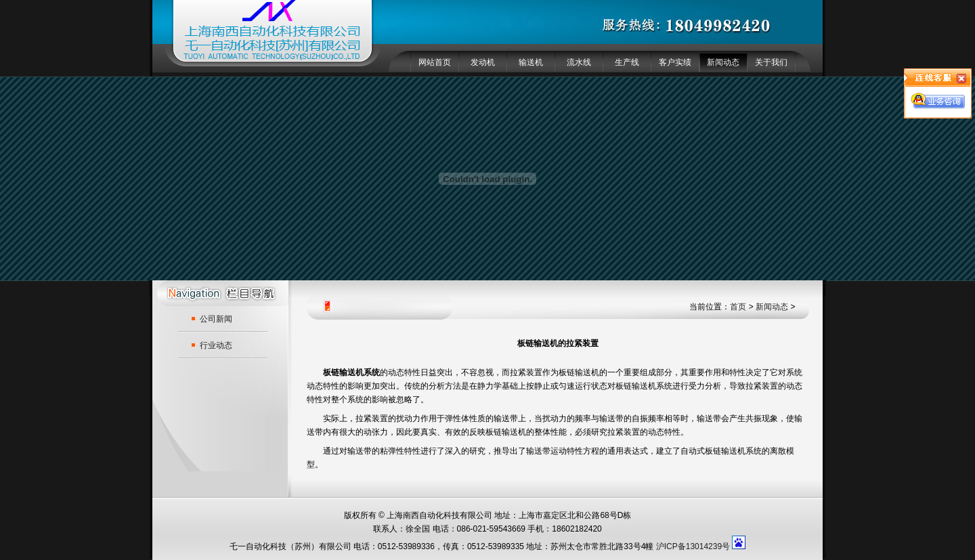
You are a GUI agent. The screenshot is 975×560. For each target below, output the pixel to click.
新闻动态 (723, 62)
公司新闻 (216, 319)
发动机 (483, 62)
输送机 (531, 62)
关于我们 (771, 62)
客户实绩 (675, 62)
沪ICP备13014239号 (693, 546)
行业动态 (216, 345)
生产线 (627, 62)
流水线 (579, 62)
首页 (738, 307)
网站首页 (435, 62)
